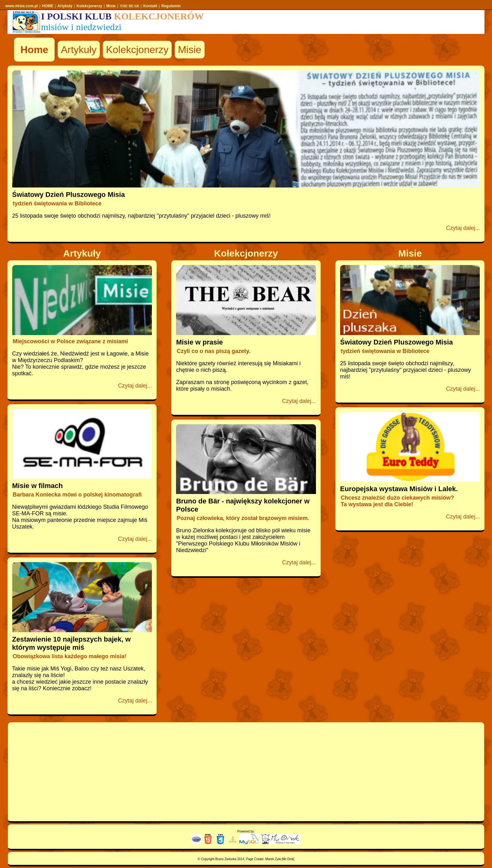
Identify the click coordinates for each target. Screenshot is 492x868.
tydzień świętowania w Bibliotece (57, 203)
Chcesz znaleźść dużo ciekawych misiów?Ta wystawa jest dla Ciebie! (397, 501)
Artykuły (79, 50)
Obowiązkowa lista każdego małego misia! (70, 656)
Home (34, 50)
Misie (190, 50)
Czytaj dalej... (463, 228)
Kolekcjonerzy (137, 50)
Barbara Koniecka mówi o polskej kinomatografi (77, 495)
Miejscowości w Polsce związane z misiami (70, 341)
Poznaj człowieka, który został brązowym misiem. (243, 518)
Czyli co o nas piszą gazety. (214, 351)
